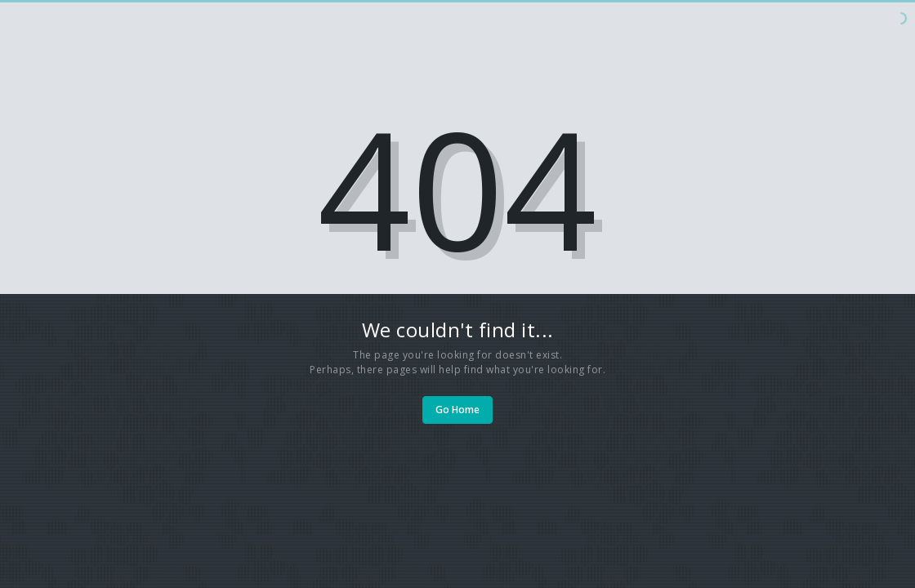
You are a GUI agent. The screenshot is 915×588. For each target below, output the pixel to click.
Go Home (457, 410)
